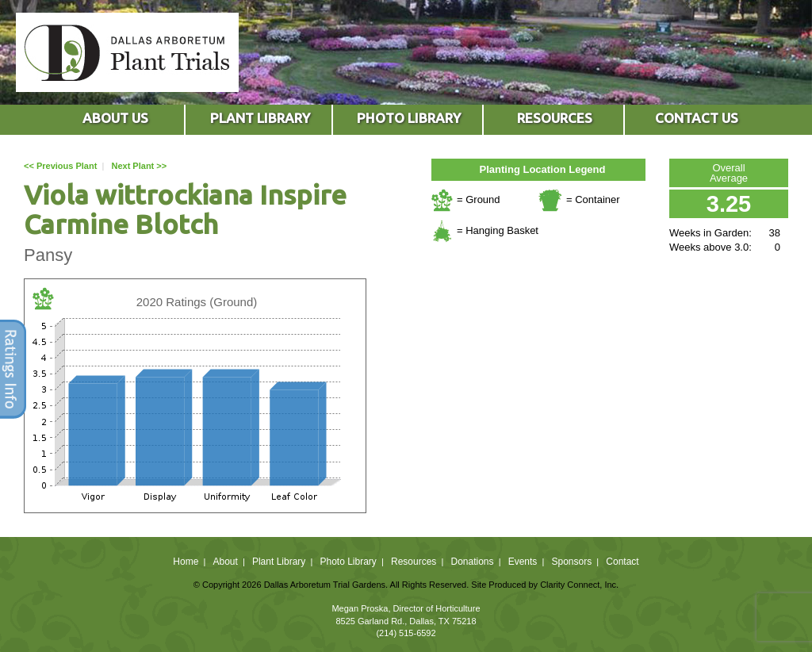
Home (186, 562)
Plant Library (279, 562)
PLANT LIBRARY (260, 118)
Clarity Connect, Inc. (579, 585)
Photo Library (348, 562)
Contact (622, 562)
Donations (472, 562)
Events (523, 562)
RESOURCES (555, 118)
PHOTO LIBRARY (409, 118)
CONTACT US (697, 118)
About (225, 562)
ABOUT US (115, 118)
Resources (414, 562)
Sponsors (572, 562)
